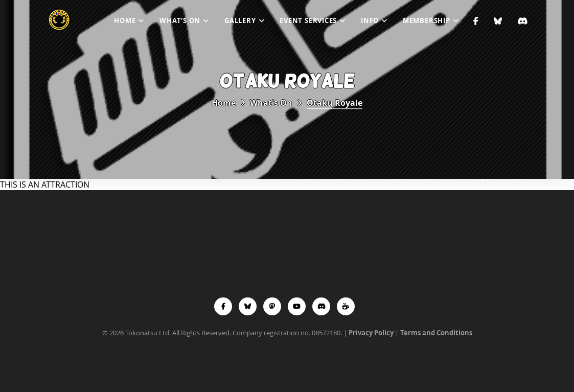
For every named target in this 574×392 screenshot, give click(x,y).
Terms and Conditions (436, 333)
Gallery (240, 20)
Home (125, 20)
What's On (180, 20)
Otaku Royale (335, 103)
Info (370, 20)
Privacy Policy (371, 333)
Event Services (308, 20)
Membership (427, 20)
